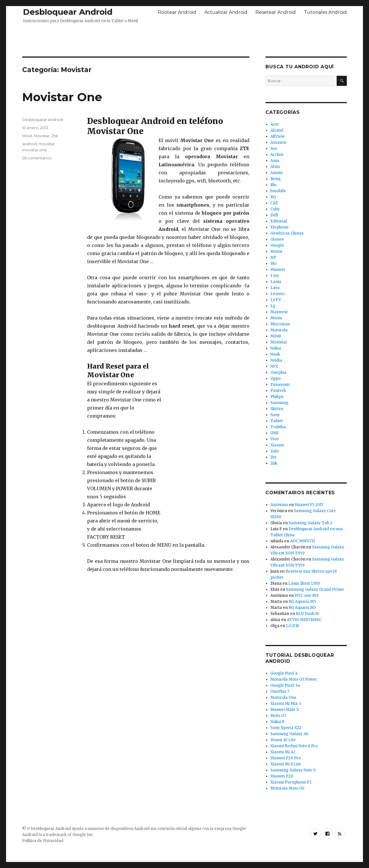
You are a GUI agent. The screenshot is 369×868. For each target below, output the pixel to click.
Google (277, 245)
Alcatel (277, 130)
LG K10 (293, 626)
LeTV (276, 300)
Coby (275, 209)
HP (273, 257)
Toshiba (278, 427)
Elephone (279, 227)
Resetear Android (276, 12)
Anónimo (279, 505)
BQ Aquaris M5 (302, 602)
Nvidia (276, 360)
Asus (275, 161)
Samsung (279, 403)
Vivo (274, 439)
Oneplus (278, 372)
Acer (275, 124)
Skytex (277, 409)
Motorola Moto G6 (287, 788)
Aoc (274, 149)
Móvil (27, 136)
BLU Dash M (307, 614)
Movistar (42, 136)
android (30, 144)
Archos (277, 155)
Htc (274, 264)
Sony (275, 415)
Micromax (280, 324)
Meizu (276, 318)
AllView (277, 136)
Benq (275, 179)
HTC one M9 (306, 596)
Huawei (278, 270)
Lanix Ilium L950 (304, 583)
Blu (273, 185)
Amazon (278, 143)
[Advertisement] (184, 38)
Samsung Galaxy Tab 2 (310, 523)
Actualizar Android (226, 12)
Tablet (277, 421)
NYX (274, 366)
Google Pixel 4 (284, 673)
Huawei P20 (282, 776)
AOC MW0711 (302, 541)
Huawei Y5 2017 (309, 505)
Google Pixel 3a (285, 685)
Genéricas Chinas (287, 233)
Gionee (277, 239)
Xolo (275, 451)
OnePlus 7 (280, 691)
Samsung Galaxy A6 (289, 734)
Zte (55, 136)
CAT (274, 203)
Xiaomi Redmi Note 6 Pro (294, 746)
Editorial (279, 221)
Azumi (276, 173)
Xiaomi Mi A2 (283, 752)
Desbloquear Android (68, 12)
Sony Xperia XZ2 (286, 728)
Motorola (279, 330)
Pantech (278, 391)
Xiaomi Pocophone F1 (291, 782)
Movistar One (62, 97)
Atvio (275, 167)
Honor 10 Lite (283, 740)
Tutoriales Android (325, 12)
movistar (47, 144)
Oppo (276, 379)
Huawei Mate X (285, 710)
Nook (275, 354)
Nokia (276, 348)
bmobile (278, 191)
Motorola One (283, 698)
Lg (273, 306)
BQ (273, 197)
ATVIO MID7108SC (304, 620)
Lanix (276, 282)
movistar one (34, 150)
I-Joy (275, 276)
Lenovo (277, 294)
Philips (277, 397)
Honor (276, 251)
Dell (274, 215)
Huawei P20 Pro (286, 758)
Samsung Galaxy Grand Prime (315, 589)
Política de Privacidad (43, 841)
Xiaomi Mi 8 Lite (286, 764)
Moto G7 (278, 716)
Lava (275, 288)
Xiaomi (277, 445)
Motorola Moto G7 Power (294, 679)
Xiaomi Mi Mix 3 (286, 704)
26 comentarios (37, 158)
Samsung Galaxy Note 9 (293, 770)
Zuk (274, 463)
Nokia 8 (277, 722)
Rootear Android (177, 12)
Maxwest (279, 312)
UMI (274, 433)
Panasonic (280, 385)
